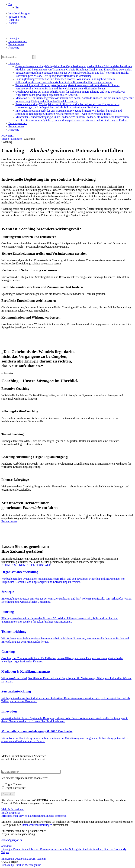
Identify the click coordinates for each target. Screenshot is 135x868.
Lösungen (14, 38)
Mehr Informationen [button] (13, 809)
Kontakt (13, 23)
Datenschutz (22, 859)
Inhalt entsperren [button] (11, 813)
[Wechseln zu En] (17, 7)
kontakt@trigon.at (12, 840)
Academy (14, 48)
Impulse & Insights (19, 13)
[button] (10, 4)
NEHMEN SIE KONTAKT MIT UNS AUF (26, 565)
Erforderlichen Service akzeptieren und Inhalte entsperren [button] (34, 816)
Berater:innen (16, 44)
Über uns (14, 20)
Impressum (8, 859)
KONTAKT (8, 136)
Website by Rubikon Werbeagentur (21, 865)
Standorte (7, 846)
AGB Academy (38, 859)
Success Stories (17, 17)
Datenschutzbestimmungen (37, 825)
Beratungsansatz (18, 41)
